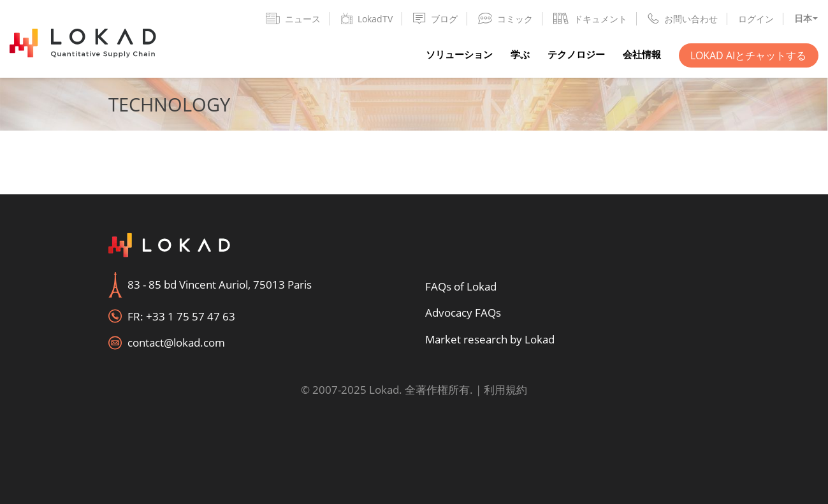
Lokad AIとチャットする (748, 55)
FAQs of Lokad (461, 286)
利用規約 (505, 390)
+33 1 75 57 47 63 (191, 316)
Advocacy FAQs (463, 313)
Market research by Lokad (490, 339)
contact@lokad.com (176, 342)
